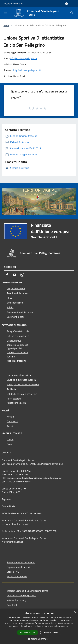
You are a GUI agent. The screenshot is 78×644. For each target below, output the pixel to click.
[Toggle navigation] (6, 13)
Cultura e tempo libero (18, 336)
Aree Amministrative (17, 293)
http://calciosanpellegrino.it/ (27, 70)
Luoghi (10, 439)
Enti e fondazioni (15, 303)
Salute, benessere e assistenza (22, 394)
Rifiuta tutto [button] (51, 632)
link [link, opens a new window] (67, 626)
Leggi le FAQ (13, 572)
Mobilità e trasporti (16, 361)
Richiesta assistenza (17, 576)
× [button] (75, 612)
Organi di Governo (16, 288)
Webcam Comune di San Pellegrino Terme (27, 591)
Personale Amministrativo (20, 312)
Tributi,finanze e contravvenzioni (23, 384)
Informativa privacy (16, 600)
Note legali (12, 605)
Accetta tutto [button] (28, 632)
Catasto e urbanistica (17, 352)
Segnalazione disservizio (19, 567)
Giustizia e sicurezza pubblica (21, 380)
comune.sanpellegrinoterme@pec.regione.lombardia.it (35, 478)
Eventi (10, 444)
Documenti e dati (15, 317)
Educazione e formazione (19, 375)
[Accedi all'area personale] (67, 4)
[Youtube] (15, 275)
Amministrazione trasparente (21, 595)
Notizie (10, 417)
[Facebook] (7, 275)
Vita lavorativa (14, 341)
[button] (39, 639)
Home (6, 25)
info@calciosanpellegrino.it (24, 58)
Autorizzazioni (14, 399)
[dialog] (39, 626)
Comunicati (12, 421)
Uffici (9, 298)
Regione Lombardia (14, 4)
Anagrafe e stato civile (18, 331)
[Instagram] (22, 275)
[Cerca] (72, 13)
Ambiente (12, 389)
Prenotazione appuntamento (21, 562)
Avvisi (10, 426)
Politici (10, 307)
